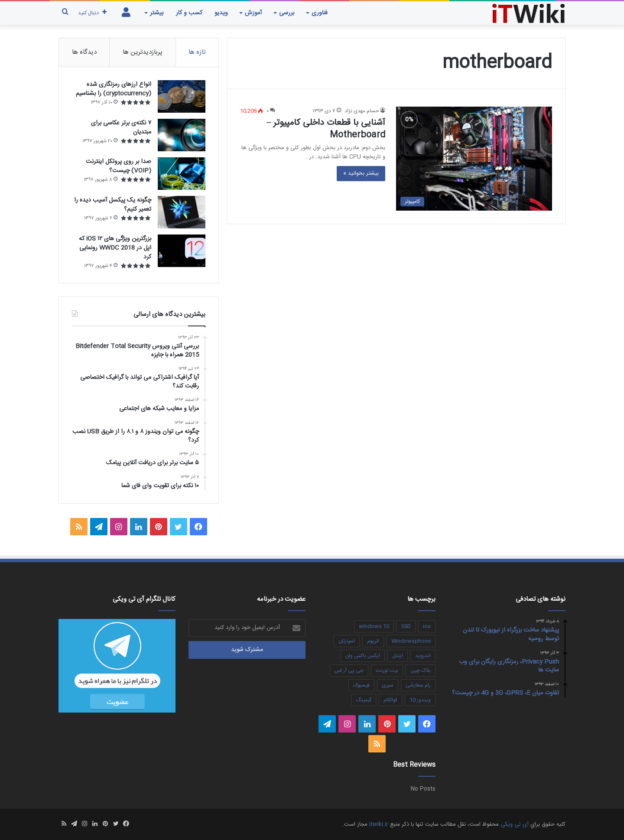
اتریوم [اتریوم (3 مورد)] (373, 641)
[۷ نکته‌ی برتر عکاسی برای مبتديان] (182, 135)
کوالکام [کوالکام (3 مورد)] (390, 700)
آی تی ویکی (515, 824)
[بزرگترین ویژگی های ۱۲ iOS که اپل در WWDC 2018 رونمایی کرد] (182, 251)
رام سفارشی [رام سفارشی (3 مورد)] (418, 685)
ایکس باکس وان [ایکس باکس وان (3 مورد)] (363, 656)
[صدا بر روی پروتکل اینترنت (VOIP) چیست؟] (182, 174)
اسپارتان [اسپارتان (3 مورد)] (347, 641)
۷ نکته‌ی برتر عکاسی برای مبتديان (121, 128)
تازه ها (197, 52)
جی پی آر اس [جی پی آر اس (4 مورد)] (349, 671)
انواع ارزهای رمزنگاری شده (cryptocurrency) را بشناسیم (114, 89)
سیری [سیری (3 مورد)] (388, 685)
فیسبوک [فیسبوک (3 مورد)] (361, 685)
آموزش (253, 13)
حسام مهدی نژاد (362, 111)
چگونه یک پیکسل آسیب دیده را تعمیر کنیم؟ (113, 205)
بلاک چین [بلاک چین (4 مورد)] (421, 671)
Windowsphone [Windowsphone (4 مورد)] (411, 641)
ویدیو (221, 13)
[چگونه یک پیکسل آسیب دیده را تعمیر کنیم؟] (182, 212)
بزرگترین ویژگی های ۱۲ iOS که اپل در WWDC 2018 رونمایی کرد (115, 248)
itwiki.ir (379, 824)
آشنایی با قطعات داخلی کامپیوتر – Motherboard (326, 129)
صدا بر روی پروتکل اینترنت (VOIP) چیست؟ (119, 166)
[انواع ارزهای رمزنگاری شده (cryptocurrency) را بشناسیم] (182, 96)
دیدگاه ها (84, 52)
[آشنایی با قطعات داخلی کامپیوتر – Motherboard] (474, 159)
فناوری (320, 13)
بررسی (287, 13)
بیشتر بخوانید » (361, 173)
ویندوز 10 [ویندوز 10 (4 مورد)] (420, 700)
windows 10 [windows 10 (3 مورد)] (374, 626)
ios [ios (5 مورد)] (427, 626)
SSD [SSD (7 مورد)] (406, 626)
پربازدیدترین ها (143, 52)
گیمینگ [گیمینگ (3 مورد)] (364, 700)
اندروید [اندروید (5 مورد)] (423, 656)
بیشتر (157, 13)
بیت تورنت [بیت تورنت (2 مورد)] (387, 671)
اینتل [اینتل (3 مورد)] (398, 656)
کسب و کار (189, 13)
